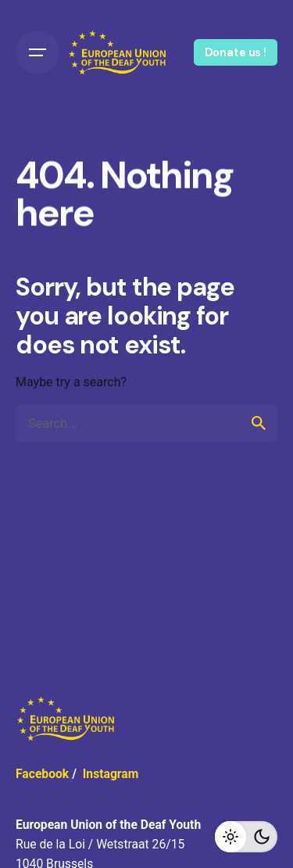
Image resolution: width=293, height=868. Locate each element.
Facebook (42, 774)
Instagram (111, 774)
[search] (259, 423)
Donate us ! (236, 52)
